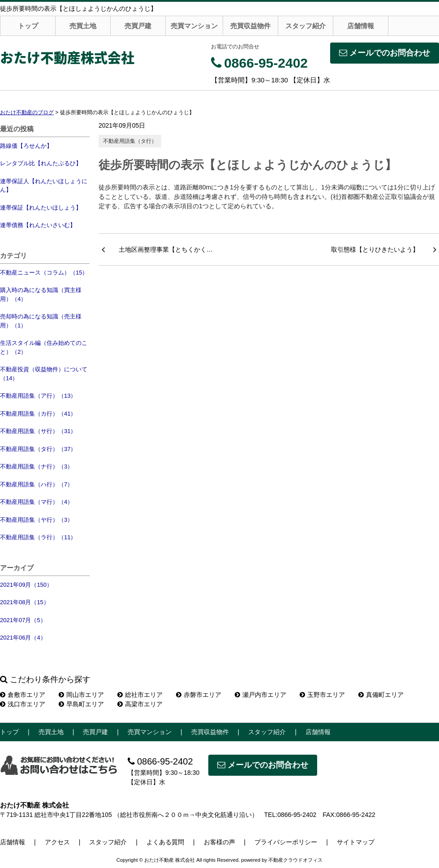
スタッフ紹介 (306, 26)
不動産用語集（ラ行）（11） (38, 537)
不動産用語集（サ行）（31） (38, 431)
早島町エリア (81, 704)
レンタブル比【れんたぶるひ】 (41, 163)
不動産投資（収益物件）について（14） (44, 374)
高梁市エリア (140, 704)
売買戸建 (138, 26)
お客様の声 (219, 842)
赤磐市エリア (199, 695)
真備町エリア (381, 695)
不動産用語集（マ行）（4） (37, 502)
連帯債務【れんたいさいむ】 (38, 225)
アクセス (57, 842)
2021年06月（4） (23, 638)
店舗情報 (361, 26)
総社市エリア (140, 695)
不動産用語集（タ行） (130, 141)
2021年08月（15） (25, 602)
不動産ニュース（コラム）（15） (44, 273)
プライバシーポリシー (286, 842)
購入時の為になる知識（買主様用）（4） (41, 294)
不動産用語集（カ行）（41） (38, 414)
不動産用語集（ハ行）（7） (37, 484)
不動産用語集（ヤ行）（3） (37, 520)
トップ (28, 26)
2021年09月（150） (26, 585)
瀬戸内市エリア (260, 695)
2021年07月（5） (23, 620)
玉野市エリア (322, 695)
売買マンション (194, 26)
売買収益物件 (250, 26)
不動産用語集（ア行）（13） (38, 396)
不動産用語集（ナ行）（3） (37, 466)
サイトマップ (356, 842)
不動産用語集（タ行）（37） (38, 449)
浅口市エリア (23, 704)
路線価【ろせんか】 (26, 146)
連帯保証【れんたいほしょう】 (41, 208)
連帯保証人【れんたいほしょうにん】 (44, 186)
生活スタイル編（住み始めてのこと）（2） (44, 347)
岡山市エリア (81, 695)
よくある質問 (165, 842)
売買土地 (83, 26)
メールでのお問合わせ (385, 53)
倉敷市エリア (23, 695)
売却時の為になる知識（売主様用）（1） (41, 321)
